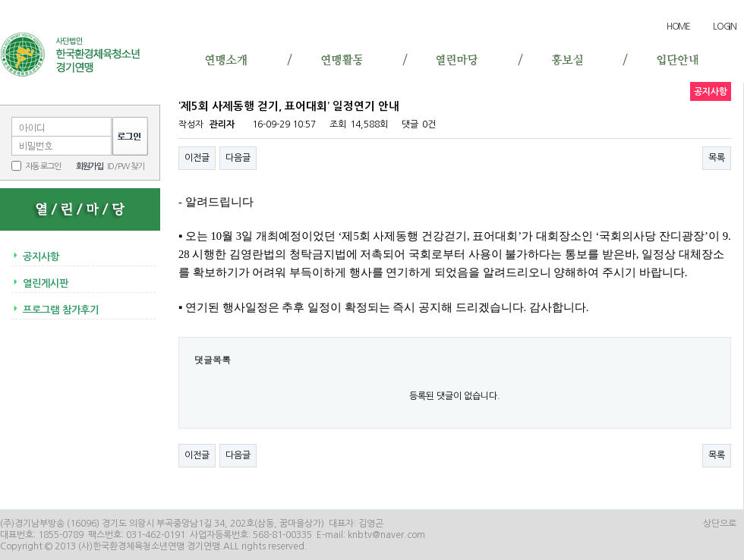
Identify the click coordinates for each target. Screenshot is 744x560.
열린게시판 (46, 283)
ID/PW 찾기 (126, 167)
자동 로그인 (43, 166)
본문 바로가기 (0, 12)
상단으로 (720, 524)
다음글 (238, 158)
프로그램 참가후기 (61, 310)
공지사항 (41, 257)
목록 (717, 158)
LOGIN (725, 27)
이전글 (197, 158)
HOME (678, 27)
